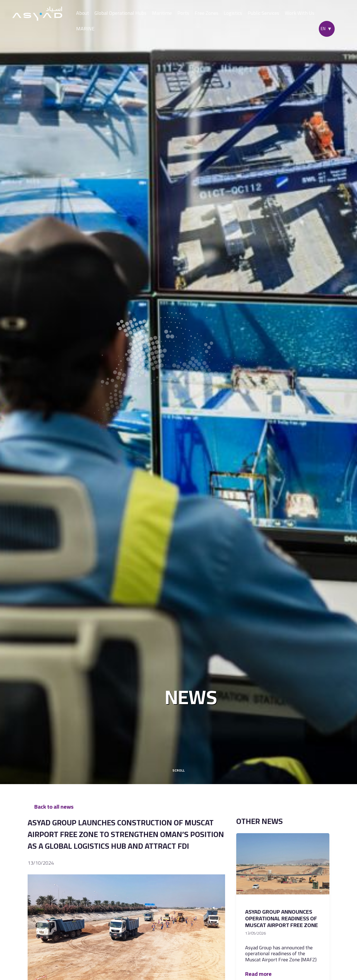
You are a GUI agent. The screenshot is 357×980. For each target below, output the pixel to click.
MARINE (85, 29)
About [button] (83, 13)
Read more (262, 974)
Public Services (263, 13)
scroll (178, 767)
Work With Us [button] (300, 13)
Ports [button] (183, 13)
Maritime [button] (162, 13)
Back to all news (51, 807)
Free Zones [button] (207, 13)
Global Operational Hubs (120, 13)
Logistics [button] (233, 13)
